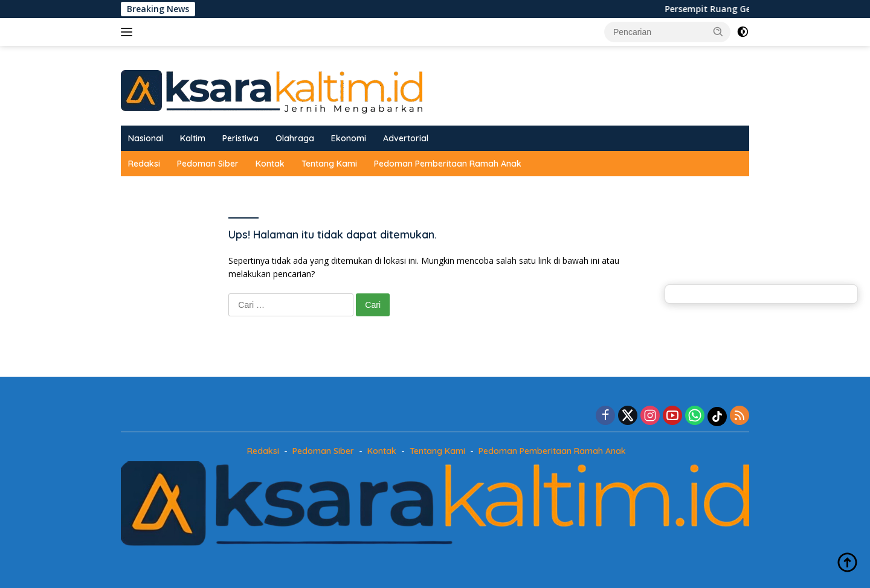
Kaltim (193, 138)
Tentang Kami (329, 164)
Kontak (270, 164)
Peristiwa (240, 138)
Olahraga (295, 138)
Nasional (146, 138)
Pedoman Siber (208, 164)
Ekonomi (349, 138)
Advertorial (406, 138)
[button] (718, 31)
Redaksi (144, 164)
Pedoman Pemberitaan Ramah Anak (448, 164)
